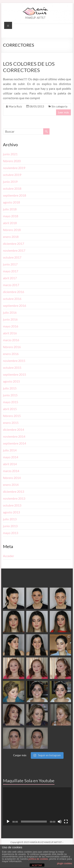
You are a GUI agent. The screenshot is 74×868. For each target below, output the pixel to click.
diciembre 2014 (14, 429)
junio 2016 (10, 319)
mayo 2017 (11, 271)
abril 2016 (10, 333)
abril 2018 (10, 223)
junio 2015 (10, 395)
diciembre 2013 (14, 491)
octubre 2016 (12, 299)
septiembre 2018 (15, 195)
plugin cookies (65, 863)
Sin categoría (59, 106)
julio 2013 (10, 519)
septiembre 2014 (15, 443)
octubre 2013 (12, 505)
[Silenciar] (60, 822)
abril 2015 (10, 409)
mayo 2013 (11, 533)
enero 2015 (11, 423)
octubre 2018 (12, 188)
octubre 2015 (12, 367)
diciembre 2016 (14, 292)
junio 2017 (10, 264)
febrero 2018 (12, 230)
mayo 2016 (11, 326)
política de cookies (38, 859)
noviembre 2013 (14, 498)
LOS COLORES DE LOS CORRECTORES (29, 67)
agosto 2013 (11, 512)
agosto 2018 (11, 202)
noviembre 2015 (14, 361)
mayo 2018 (11, 216)
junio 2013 (10, 526)
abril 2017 (10, 278)
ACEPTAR (37, 865)
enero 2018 (11, 237)
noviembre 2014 (14, 436)
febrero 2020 (12, 161)
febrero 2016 (12, 347)
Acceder (8, 556)
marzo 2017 (11, 285)
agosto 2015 (11, 381)
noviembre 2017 (14, 250)
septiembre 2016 (15, 306)
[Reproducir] (8, 822)
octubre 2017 (12, 257)
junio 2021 (10, 154)
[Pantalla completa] (66, 822)
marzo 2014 (11, 471)
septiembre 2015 (15, 374)
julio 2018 (10, 209)
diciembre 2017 (14, 244)
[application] (37, 806)
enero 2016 (11, 354)
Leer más (63, 112)
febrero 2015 (12, 416)
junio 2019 (10, 182)
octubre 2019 (12, 175)
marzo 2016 (11, 340)
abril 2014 (10, 464)
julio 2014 (10, 450)
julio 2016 (10, 312)
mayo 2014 (11, 457)
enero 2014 (11, 485)
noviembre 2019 (14, 168)
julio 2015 (10, 388)
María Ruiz (15, 106)
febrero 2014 (12, 478)
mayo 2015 (11, 402)
